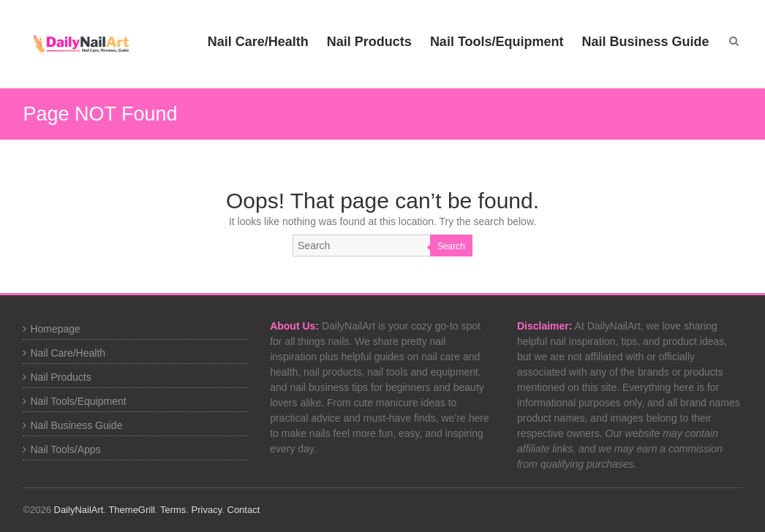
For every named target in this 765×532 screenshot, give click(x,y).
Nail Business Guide (646, 42)
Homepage (55, 329)
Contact (244, 510)
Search (451, 246)
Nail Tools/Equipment (497, 42)
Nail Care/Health (258, 42)
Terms (173, 510)
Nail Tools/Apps (65, 449)
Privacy (207, 510)
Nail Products (369, 42)
